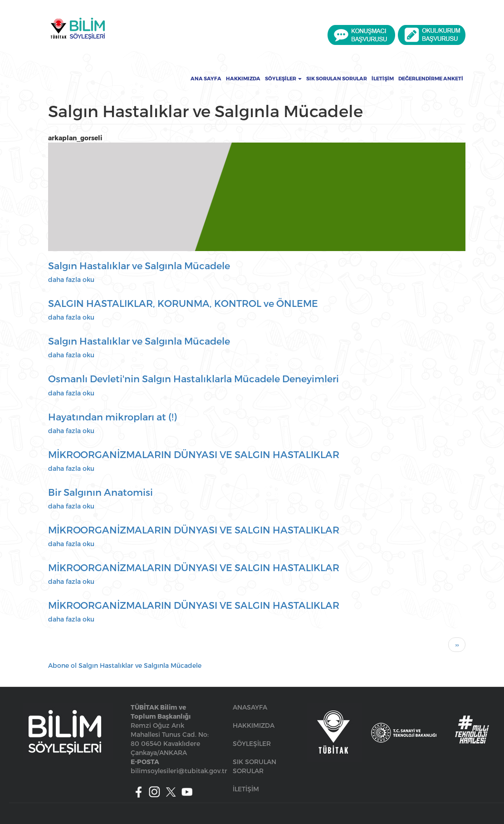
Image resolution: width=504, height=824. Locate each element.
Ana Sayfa (206, 79)
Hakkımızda (243, 79)
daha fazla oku (71, 279)
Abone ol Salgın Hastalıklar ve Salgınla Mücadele (125, 665)
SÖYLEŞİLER (252, 743)
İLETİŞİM (246, 789)
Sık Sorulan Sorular (337, 79)
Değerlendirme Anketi (431, 79)
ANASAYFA (250, 707)
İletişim (383, 79)
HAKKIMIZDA (254, 725)
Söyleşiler (283, 79)
